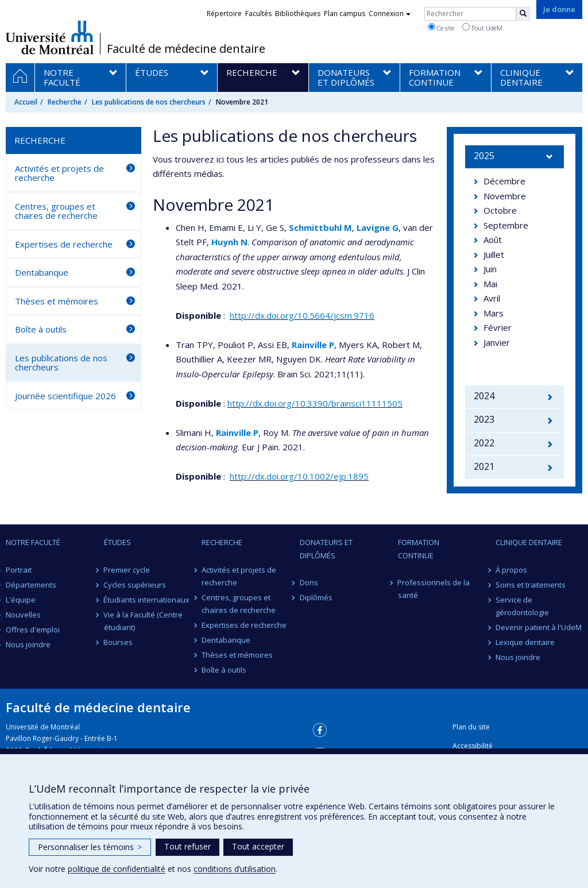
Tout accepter (258, 846)
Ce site (441, 28)
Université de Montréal (50, 37)
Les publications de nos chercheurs (149, 102)
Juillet (494, 254)
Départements (31, 585)
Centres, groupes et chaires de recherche (56, 211)
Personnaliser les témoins (90, 847)
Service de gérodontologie (522, 606)
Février (498, 327)
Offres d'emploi (33, 630)
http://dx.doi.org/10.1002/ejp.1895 (299, 476)
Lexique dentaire (525, 642)
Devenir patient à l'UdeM (539, 627)
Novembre (505, 196)
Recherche (65, 102)
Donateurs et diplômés (326, 549)
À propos (511, 570)
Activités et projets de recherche (59, 173)
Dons (309, 582)
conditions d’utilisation (235, 869)
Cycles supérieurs (135, 585)
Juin (490, 269)
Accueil (26, 102)
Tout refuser (187, 846)
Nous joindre (28, 644)
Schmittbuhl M (320, 227)
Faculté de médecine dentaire (186, 49)
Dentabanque (42, 272)
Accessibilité (473, 746)
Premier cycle (127, 570)
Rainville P (313, 345)
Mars (494, 313)
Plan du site (471, 727)
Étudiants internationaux (147, 600)
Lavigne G (378, 227)
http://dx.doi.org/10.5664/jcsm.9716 (302, 315)
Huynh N (229, 242)
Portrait (19, 570)
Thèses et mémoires (57, 301)
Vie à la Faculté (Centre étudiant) (144, 621)
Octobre (500, 210)
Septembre (506, 225)
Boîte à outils (41, 329)
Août (493, 240)
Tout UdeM (482, 28)
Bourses (119, 642)
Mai (490, 284)
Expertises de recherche (64, 244)
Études (117, 542)
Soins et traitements (531, 585)
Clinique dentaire (529, 542)
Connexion (390, 13)
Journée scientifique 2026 (65, 396)
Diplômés (316, 597)
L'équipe (21, 600)
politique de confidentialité (117, 869)
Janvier (497, 342)
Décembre (504, 181)
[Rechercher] (523, 14)
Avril (492, 298)
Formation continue (419, 549)
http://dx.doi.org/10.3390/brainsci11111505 (315, 403)
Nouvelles (23, 615)
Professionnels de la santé (434, 589)
